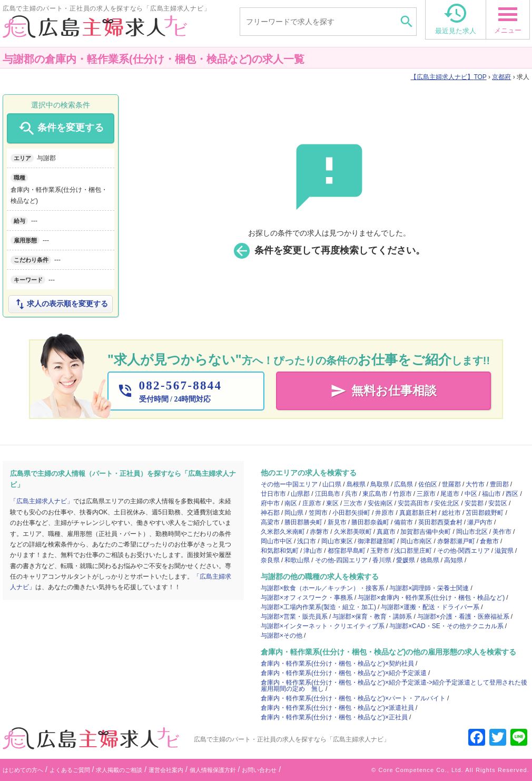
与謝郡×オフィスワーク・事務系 (307, 598)
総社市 (451, 513)
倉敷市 (489, 541)
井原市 (385, 513)
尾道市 (450, 494)
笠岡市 (318, 513)
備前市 (403, 522)
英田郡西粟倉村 (440, 522)
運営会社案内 (166, 770)
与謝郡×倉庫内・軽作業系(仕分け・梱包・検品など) (431, 598)
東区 (332, 503)
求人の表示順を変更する (61, 304)
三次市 (353, 503)
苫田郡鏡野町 (485, 513)
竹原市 (402, 494)
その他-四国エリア (341, 560)
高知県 (454, 560)
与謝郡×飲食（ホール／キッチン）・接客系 (323, 588)
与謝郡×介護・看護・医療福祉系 (463, 617)
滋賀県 (504, 551)
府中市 (270, 503)
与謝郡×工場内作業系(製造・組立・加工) (318, 607)
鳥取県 (380, 484)
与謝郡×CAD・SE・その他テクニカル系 (446, 626)
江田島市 (328, 494)
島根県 (356, 484)
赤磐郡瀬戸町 (456, 541)
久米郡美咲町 (353, 532)
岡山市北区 (472, 532)
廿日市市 (273, 494)
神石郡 (270, 513)
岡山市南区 (416, 541)
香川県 (382, 560)
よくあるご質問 (70, 770)
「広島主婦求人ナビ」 (42, 501)
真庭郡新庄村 (418, 513)
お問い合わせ (259, 770)
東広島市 (375, 494)
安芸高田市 (413, 503)
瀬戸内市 (480, 522)
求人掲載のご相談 (119, 770)
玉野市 (380, 551)
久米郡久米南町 (283, 532)
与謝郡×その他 (282, 636)
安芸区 (498, 503)
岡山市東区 (337, 541)
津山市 (313, 551)
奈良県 (270, 560)
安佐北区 (447, 503)
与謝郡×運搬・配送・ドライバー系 (430, 607)
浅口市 (307, 541)
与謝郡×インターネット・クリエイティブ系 (323, 626)
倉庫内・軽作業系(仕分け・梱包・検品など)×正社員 (334, 717)
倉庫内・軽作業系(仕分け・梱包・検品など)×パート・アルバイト (353, 698)
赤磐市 (319, 532)
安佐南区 (380, 503)
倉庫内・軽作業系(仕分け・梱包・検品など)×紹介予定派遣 (344, 673)
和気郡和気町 (280, 551)
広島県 (403, 484)
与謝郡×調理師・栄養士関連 (429, 588)
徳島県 (430, 560)
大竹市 (475, 484)
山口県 (332, 484)
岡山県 (294, 513)
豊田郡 (499, 484)
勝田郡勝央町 (303, 522)
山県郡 (300, 494)
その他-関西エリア (464, 551)
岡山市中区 (277, 541)
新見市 (337, 522)
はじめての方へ (23, 770)
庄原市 (312, 503)
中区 (471, 494)
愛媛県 (406, 560)
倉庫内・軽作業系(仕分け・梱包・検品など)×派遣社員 (337, 708)
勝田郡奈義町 (370, 522)
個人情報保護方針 (213, 770)
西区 (512, 494)
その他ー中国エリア (289, 484)
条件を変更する (60, 129)
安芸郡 (474, 503)
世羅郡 (451, 484)
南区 (291, 503)
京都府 (501, 77)
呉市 (351, 494)
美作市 (502, 532)
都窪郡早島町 (347, 551)
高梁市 (270, 522)
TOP (448, 77)
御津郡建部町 (377, 541)
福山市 (491, 494)
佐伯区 (428, 484)
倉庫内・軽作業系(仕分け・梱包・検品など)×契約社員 (337, 663)
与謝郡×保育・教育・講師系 (372, 617)
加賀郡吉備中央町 (426, 532)
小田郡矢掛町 (351, 513)
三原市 (426, 494)
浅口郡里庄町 (413, 551)
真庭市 (386, 532)
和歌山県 (297, 560)
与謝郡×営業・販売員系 (294, 617)
